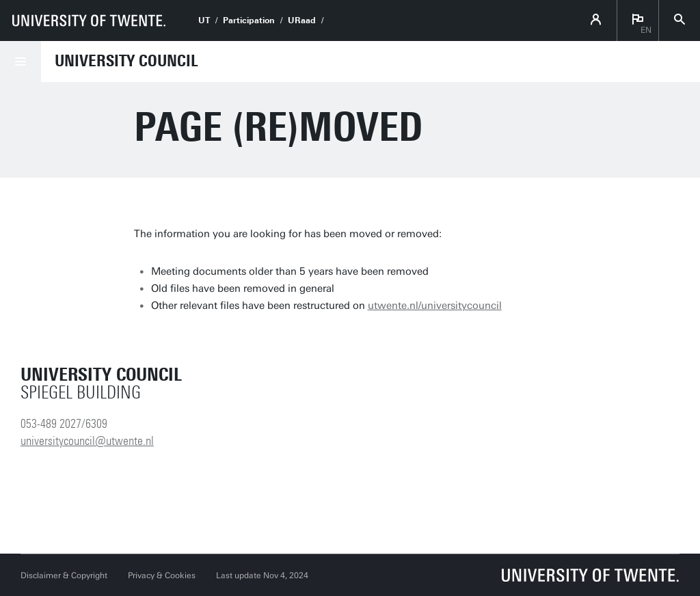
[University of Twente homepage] (89, 21)
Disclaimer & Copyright (64, 575)
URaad (302, 21)
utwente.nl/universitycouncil (435, 306)
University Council (126, 61)
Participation (249, 21)
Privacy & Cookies (162, 575)
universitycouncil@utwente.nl (87, 441)
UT (204, 21)
